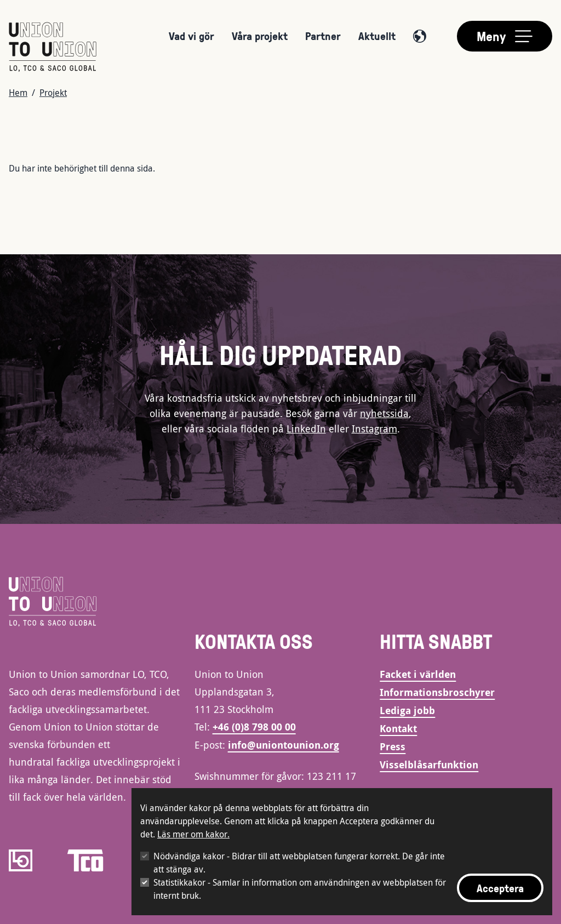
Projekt (53, 93)
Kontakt (398, 729)
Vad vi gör (191, 36)
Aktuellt (377, 36)
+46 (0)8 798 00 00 (254, 727)
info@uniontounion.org (284, 745)
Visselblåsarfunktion (429, 765)
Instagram (374, 429)
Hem (18, 93)
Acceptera (500, 888)
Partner (323, 36)
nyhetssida (384, 413)
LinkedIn (306, 429)
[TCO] (85, 860)
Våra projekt (260, 36)
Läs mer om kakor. (193, 834)
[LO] (21, 860)
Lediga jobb (407, 711)
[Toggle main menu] (505, 36)
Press (393, 747)
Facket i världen (418, 674)
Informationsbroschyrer (437, 692)
